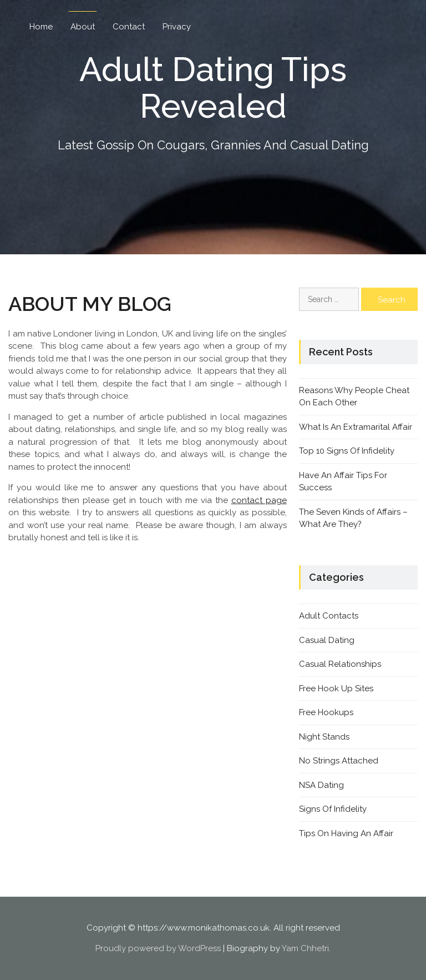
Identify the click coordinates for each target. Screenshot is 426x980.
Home (41, 27)
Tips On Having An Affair (346, 833)
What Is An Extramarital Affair (356, 427)
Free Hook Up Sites (336, 688)
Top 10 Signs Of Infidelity (347, 451)
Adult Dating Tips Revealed (213, 88)
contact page (259, 500)
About (83, 27)
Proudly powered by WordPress (158, 948)
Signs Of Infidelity (333, 809)
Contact (129, 27)
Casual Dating (327, 640)
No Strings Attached (339, 761)
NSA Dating (321, 785)
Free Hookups (326, 712)
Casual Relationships (340, 664)
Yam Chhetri (305, 948)
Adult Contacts (329, 616)
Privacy (177, 27)
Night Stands (324, 737)
